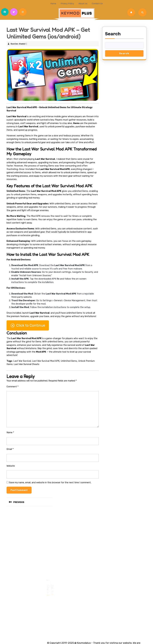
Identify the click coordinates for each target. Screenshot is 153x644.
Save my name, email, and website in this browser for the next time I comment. (50, 481)
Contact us (96, 3)
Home (55, 3)
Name (10, 431)
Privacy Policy (68, 3)
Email (10, 448)
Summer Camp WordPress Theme (30, 636)
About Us (83, 3)
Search (113, 32)
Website (11, 464)
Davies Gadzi (18, 42)
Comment (13, 385)
